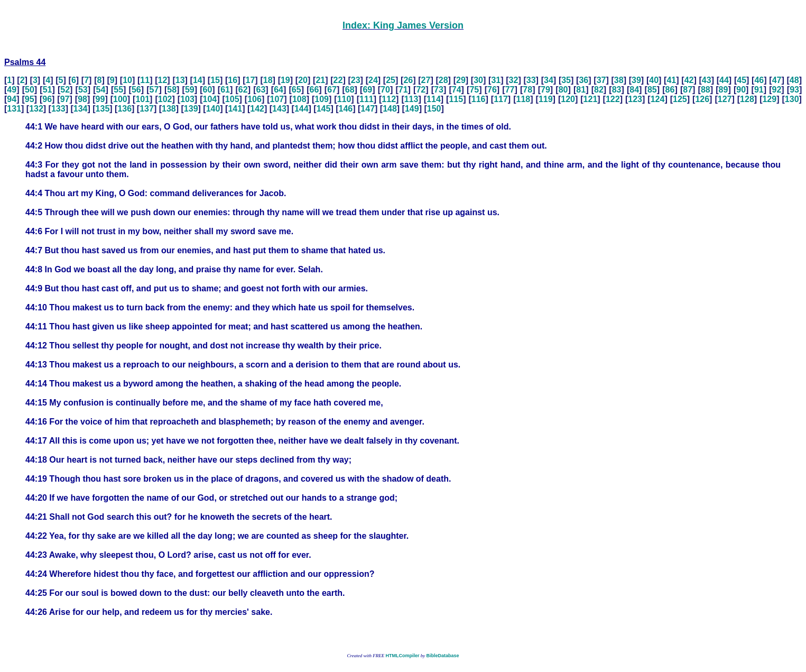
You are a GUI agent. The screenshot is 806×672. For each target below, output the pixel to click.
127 (725, 99)
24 (373, 80)
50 (30, 90)
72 (421, 90)
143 (279, 109)
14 (198, 80)
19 (285, 80)
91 (759, 90)
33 (531, 80)
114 (434, 99)
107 (277, 99)
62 (243, 90)
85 (652, 90)
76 (492, 90)
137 (147, 109)
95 (30, 99)
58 (172, 90)
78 (527, 90)
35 (566, 80)
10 (127, 80)
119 (546, 99)
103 (187, 99)
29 (461, 80)
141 (235, 109)
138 (169, 109)
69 (367, 90)
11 (145, 80)
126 (702, 99)
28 (443, 80)
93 (794, 90)
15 (215, 80)
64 (279, 90)
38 (619, 80)
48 (794, 80)
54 (101, 90)
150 (434, 109)
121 (591, 99)
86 (670, 90)
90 (741, 90)
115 (456, 99)
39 (636, 80)
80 (563, 90)
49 (12, 90)
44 (724, 80)
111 (367, 99)
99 (100, 99)
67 (332, 90)
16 (233, 80)
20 (303, 80)
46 (759, 80)
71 (403, 90)
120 (568, 99)
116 (479, 99)
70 (385, 90)
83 (617, 90)
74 (457, 90)
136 (124, 109)
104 (210, 99)
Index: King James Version (403, 25)
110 (344, 99)
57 (154, 90)
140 (213, 109)
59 (190, 90)
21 (320, 80)
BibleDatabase (442, 656)
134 (81, 109)
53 (83, 90)
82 (599, 90)
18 (268, 80)
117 (501, 99)
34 (549, 80)
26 (408, 80)
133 (58, 109)
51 (48, 90)
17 (251, 80)
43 (707, 80)
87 (688, 90)
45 (742, 80)
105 (232, 99)
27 (426, 80)
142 (257, 109)
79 (545, 90)
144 (302, 109)
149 (412, 109)
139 (191, 109)
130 (792, 99)
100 (120, 99)
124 (658, 99)
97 (65, 99)
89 (724, 90)
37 (601, 80)
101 (142, 99)
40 (654, 80)
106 (254, 99)
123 (635, 99)
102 (165, 99)
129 (769, 99)
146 (346, 109)
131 (14, 109)
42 (689, 80)
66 (314, 90)
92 (777, 90)
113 (411, 99)
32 (514, 80)
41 (671, 80)
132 (36, 109)
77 (510, 90)
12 (163, 80)
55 (118, 90)
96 (47, 99)
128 (747, 99)
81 (581, 90)
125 (680, 99)
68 (350, 90)
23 (356, 80)
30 (478, 80)
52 (65, 90)
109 (322, 99)
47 (777, 80)
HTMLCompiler (402, 656)
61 (225, 90)
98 (82, 99)
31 (496, 80)
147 (368, 109)
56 (136, 90)
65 (297, 90)
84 (634, 90)
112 (389, 99)
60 (208, 90)
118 (524, 99)
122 (613, 99)
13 (180, 80)
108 (299, 99)
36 (583, 80)
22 (338, 80)
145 (324, 109)
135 (103, 109)
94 (12, 99)
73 (439, 90)
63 (261, 90)
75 (474, 90)
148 (390, 109)
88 (706, 90)
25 (391, 80)
